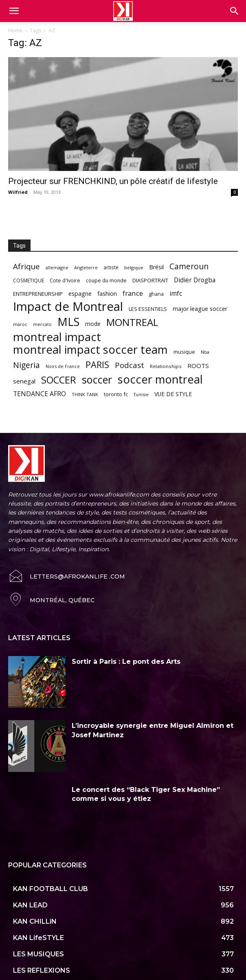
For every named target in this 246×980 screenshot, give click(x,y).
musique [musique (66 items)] (184, 352)
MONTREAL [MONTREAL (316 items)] (132, 322)
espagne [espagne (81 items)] (80, 294)
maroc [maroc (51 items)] (20, 324)
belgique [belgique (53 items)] (134, 267)
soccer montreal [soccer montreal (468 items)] (160, 379)
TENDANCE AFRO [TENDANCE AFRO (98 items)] (40, 394)
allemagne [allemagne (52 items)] (57, 267)
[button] (235, 11)
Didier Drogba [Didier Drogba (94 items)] (195, 280)
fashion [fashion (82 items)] (107, 294)
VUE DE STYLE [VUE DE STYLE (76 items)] (173, 394)
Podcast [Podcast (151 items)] (130, 365)
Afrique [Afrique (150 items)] (26, 267)
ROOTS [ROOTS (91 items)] (198, 366)
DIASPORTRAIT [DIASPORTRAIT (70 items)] (150, 280)
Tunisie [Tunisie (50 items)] (141, 394)
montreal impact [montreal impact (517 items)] (57, 337)
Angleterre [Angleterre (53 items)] (86, 267)
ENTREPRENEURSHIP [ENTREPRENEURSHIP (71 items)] (38, 294)
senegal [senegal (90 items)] (24, 381)
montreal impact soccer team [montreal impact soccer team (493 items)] (90, 349)
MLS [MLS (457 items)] (68, 322)
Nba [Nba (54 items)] (205, 352)
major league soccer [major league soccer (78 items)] (200, 309)
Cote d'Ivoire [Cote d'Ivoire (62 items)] (65, 280)
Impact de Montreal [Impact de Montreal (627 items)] (68, 307)
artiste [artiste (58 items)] (111, 267)
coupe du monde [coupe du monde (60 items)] (106, 280)
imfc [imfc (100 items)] (176, 294)
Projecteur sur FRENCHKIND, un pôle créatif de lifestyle (113, 181)
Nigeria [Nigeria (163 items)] (26, 365)
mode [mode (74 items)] (93, 324)
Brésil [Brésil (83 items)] (156, 267)
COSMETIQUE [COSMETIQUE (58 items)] (29, 280)
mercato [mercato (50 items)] (42, 324)
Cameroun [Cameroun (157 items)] (189, 267)
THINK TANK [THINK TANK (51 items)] (85, 394)
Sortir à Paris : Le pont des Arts (126, 662)
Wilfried (18, 192)
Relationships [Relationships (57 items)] (166, 366)
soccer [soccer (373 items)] (97, 380)
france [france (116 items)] (133, 293)
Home (15, 30)
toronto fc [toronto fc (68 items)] (116, 394)
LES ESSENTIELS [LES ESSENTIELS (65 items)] (148, 309)
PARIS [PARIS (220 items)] (97, 365)
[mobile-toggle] (14, 11)
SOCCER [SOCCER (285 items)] (59, 380)
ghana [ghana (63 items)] (156, 294)
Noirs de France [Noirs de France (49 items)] (63, 366)
